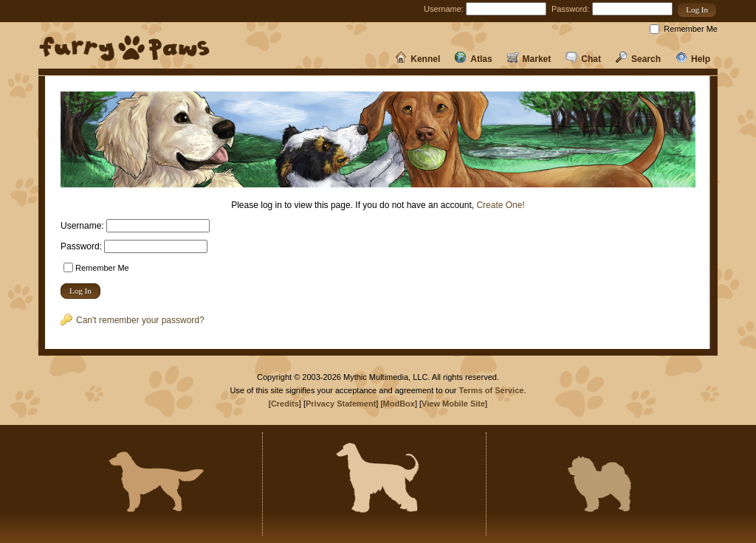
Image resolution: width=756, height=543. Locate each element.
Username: (444, 9)
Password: (570, 9)
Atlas (473, 59)
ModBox (399, 404)
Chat (583, 59)
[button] (697, 10)
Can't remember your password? (133, 320)
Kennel (417, 59)
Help (693, 59)
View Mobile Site (453, 404)
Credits (285, 404)
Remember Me (691, 29)
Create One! (500, 205)
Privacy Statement (341, 404)
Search (638, 59)
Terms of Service (492, 390)
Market (529, 59)
